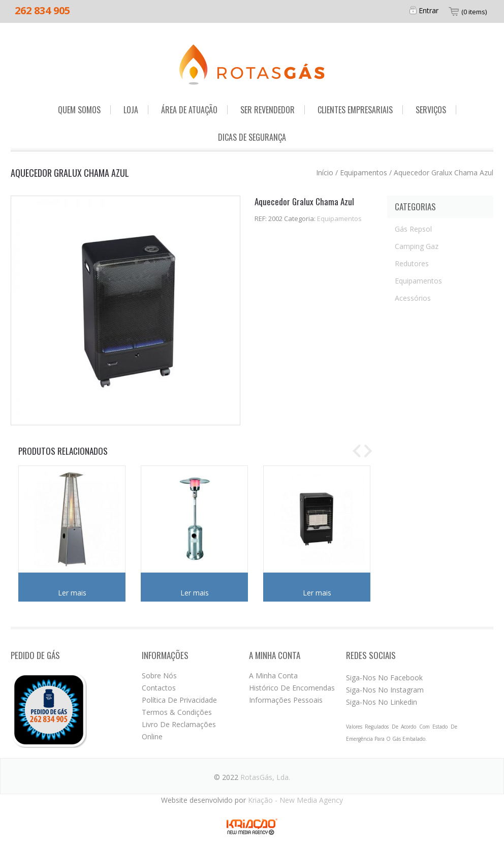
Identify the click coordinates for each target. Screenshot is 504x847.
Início (325, 172)
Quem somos (79, 110)
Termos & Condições (177, 712)
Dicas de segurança (252, 137)
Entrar (429, 10)
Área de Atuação (189, 110)
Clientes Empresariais (355, 110)
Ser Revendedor (267, 110)
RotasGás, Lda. (265, 777)
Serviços (431, 110)
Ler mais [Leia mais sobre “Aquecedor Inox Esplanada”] (195, 593)
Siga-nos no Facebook (384, 678)
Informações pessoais (286, 700)
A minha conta (273, 676)
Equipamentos (364, 172)
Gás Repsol (413, 229)
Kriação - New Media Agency (295, 800)
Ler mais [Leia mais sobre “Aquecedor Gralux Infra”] (317, 593)
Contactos (159, 688)
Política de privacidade (179, 700)
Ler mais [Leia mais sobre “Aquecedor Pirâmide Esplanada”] (72, 593)
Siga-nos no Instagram (385, 690)
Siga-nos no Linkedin (382, 702)
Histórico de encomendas (292, 688)
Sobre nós (159, 676)
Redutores (412, 263)
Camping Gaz (417, 246)
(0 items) (474, 12)
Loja (131, 110)
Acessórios (413, 298)
